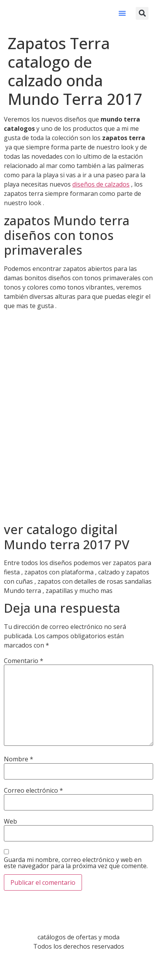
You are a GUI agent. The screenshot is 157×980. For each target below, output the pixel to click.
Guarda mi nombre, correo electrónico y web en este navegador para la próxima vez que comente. (76, 863)
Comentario (24, 661)
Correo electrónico (33, 790)
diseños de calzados (101, 184)
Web (10, 821)
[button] (122, 13)
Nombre (19, 759)
